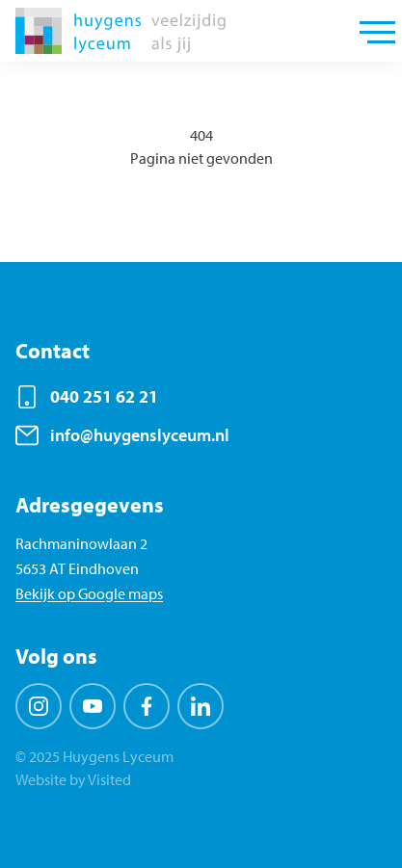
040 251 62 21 (104, 396)
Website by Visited (73, 779)
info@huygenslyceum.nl (140, 435)
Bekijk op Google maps (89, 593)
